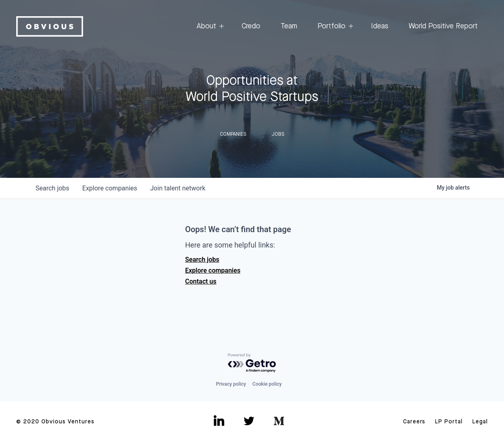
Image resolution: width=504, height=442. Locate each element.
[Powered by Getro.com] (252, 363)
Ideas (380, 26)
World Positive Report (443, 26)
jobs (53, 188)
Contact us (201, 281)
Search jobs (202, 259)
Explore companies (213, 270)
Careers (414, 422)
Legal (480, 422)
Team (289, 26)
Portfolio (334, 27)
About (209, 27)
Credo (251, 26)
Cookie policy (267, 384)
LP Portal (449, 422)
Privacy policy (231, 384)
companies (110, 188)
